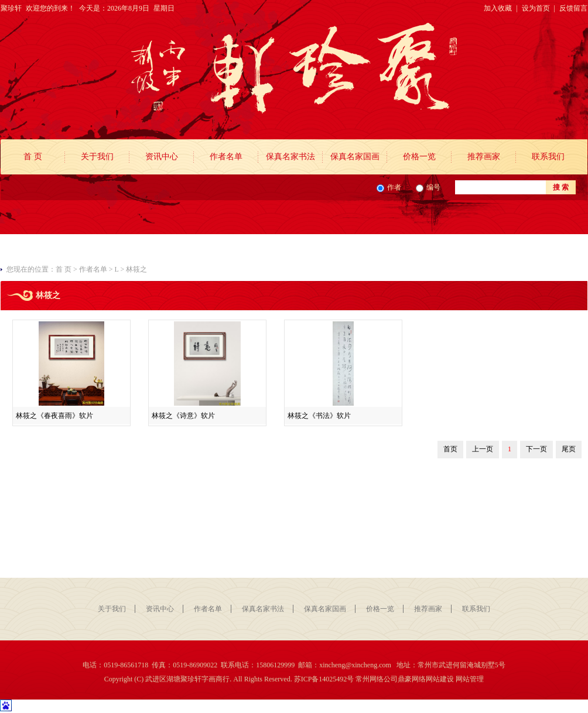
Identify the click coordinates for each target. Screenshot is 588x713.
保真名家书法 (290, 157)
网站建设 (440, 679)
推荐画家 (484, 157)
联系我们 (548, 157)
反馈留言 (573, 8)
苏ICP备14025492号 (324, 679)
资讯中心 (162, 157)
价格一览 (419, 157)
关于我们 (97, 157)
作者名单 (226, 157)
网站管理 (470, 679)
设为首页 (536, 8)
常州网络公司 (377, 679)
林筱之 (136, 269)
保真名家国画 (355, 157)
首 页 (33, 157)
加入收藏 (498, 8)
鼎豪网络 (412, 679)
